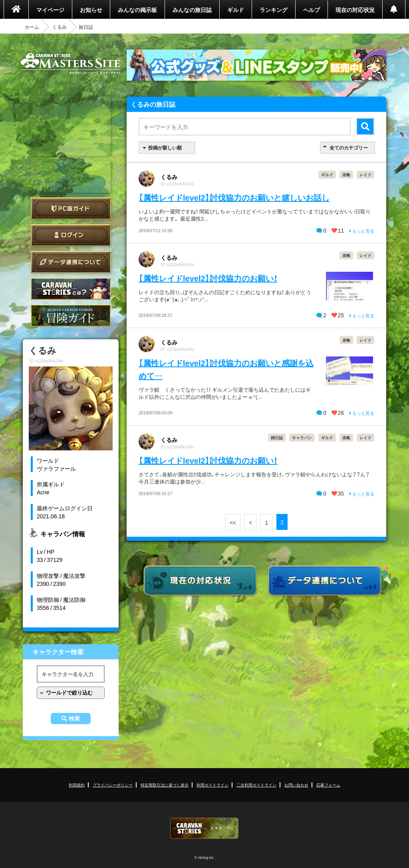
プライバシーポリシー (113, 785)
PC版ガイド (71, 208)
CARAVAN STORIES (204, 828)
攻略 (346, 174)
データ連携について (71, 262)
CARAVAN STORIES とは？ (71, 289)
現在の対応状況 (355, 10)
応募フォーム (328, 785)
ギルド (236, 10)
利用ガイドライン (212, 785)
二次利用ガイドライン (256, 785)
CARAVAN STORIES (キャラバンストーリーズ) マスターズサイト (71, 64)
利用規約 (77, 785)
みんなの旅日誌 (192, 10)
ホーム (32, 27)
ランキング (274, 10)
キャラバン (302, 437)
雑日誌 (277, 437)
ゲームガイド (71, 316)
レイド (365, 174)
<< (233, 522)
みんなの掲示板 (137, 10)
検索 (74, 719)
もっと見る (362, 231)
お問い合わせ (296, 785)
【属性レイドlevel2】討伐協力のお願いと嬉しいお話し (234, 197)
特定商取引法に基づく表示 (165, 785)
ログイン (71, 235)
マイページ (50, 10)
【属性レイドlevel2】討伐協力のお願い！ (208, 278)
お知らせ (91, 10)
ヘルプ (312, 10)
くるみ (60, 27)
